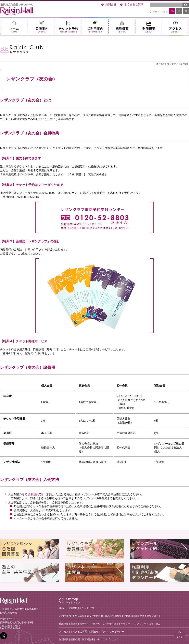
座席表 (74, 624)
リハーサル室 (109, 624)
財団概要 (149, 27)
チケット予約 (68, 27)
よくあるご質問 (134, 4)
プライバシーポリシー (112, 632)
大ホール (84, 624)
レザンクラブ (103, 639)
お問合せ (111, 4)
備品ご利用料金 (113, 616)
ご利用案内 (95, 27)
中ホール (95, 624)
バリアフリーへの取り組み (146, 624)
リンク (115, 639)
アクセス (175, 27)
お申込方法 (79, 616)
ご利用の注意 (131, 616)
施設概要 (122, 27)
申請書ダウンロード (150, 616)
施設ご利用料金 (95, 616)
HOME (63, 608)
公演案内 (42, 27)
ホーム (14, 27)
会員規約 (33, 494)
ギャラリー (124, 624)
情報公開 (75, 639)
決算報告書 (88, 639)
